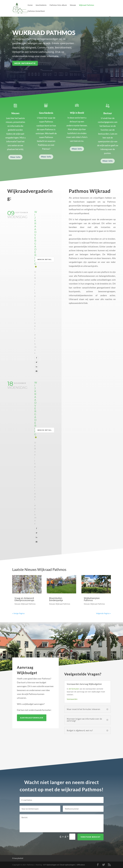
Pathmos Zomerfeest (36, 11)
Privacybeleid (18, 858)
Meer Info (15, 157)
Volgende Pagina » (103, 613)
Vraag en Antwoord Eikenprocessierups (24, 599)
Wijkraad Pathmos (87, 5)
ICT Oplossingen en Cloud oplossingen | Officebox (64, 865)
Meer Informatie (30, 63)
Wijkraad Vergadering (36, 238)
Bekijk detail (45, 259)
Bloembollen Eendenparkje (56, 599)
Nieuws (73, 5)
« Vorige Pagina (18, 613)
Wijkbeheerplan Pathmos (92, 599)
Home (30, 5)
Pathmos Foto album (58, 5)
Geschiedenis (41, 5)
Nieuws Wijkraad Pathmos (25, 604)
